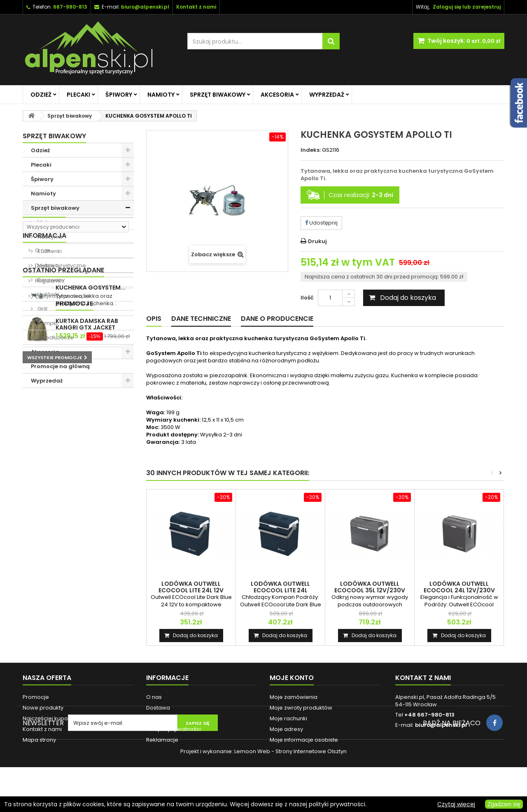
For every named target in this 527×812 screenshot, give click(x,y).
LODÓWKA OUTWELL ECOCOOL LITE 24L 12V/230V (280, 590)
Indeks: (311, 150)
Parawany (50, 280)
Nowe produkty (43, 708)
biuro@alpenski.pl (145, 7)
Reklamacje (162, 740)
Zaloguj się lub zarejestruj (467, 7)
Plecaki (78, 95)
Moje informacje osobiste (304, 740)
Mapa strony (39, 740)
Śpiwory (119, 95)
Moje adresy (286, 729)
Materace (50, 222)
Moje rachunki (288, 718)
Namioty (161, 95)
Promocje (41, 578)
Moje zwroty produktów (301, 708)
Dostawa (46, 472)
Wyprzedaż (327, 95)
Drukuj (317, 241)
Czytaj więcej (456, 804)
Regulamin (49, 487)
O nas (42, 456)
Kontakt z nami (42, 729)
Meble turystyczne (61, 266)
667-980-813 (70, 7)
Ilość (307, 298)
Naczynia (49, 237)
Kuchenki (49, 251)
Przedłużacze (55, 338)
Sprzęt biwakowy (218, 95)
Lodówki (48, 294)
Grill (42, 309)
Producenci (44, 402)
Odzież (41, 95)
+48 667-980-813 (429, 715)
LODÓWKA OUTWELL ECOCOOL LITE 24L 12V (191, 587)
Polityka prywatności (62, 502)
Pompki (47, 323)
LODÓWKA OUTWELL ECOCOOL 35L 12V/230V (370, 587)
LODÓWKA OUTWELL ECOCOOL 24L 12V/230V (459, 587)
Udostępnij (321, 223)
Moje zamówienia (294, 697)
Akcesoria (277, 95)
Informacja (44, 442)
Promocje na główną (60, 366)
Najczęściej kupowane (53, 718)
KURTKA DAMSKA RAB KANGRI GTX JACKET (87, 599)
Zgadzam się (504, 804)
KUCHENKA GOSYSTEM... (91, 541)
